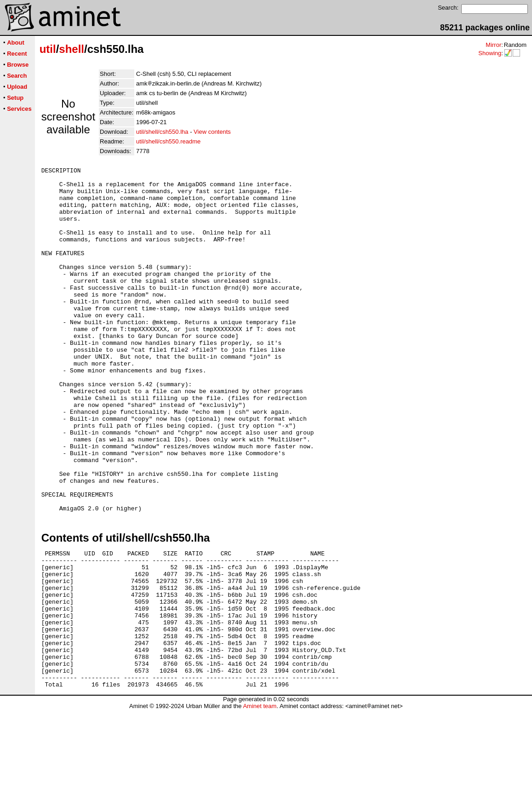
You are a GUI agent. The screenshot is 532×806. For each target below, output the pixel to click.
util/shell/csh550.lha (162, 132)
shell (72, 49)
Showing (490, 53)
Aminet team (260, 803)
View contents (212, 132)
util (48, 49)
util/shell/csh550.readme (168, 141)
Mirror (493, 45)
